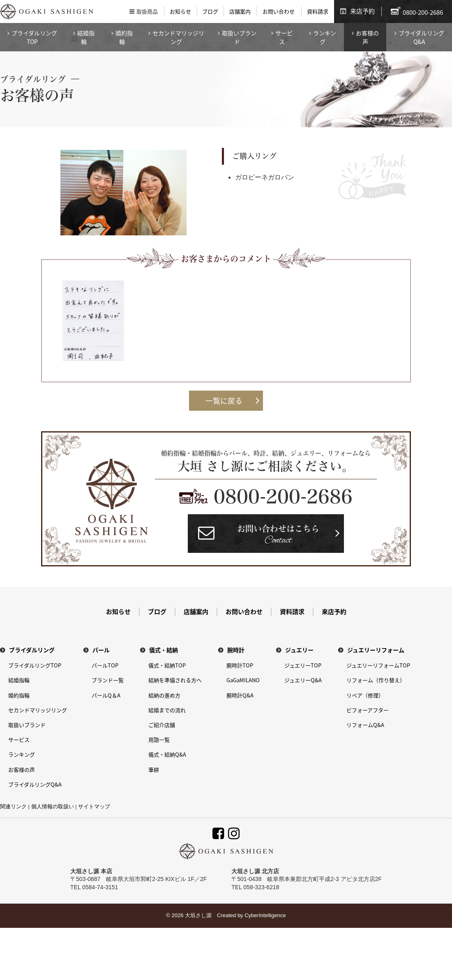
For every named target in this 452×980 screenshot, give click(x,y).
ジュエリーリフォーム (376, 650)
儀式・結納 (164, 650)
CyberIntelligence (265, 915)
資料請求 (318, 11)
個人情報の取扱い (53, 806)
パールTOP (105, 665)
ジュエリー (299, 650)
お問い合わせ (279, 11)
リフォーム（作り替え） (376, 680)
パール (101, 650)
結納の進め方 (164, 695)
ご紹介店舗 (162, 725)
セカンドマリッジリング (178, 37)
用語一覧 (159, 740)
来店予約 (362, 11)
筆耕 (154, 770)
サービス (284, 37)
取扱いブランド (239, 37)
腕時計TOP (240, 665)
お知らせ (180, 11)
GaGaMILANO (243, 680)
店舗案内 (240, 11)
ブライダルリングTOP (34, 37)
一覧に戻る (224, 401)
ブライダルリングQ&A (421, 37)
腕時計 (236, 650)
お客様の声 (367, 37)
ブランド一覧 (108, 680)
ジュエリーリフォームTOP (378, 665)
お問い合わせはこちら (278, 536)
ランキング (325, 37)
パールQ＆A (106, 695)
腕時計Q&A (240, 695)
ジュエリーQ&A (303, 680)
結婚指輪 (86, 37)
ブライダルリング (32, 650)
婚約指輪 (124, 37)
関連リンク (13, 806)
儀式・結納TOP (167, 665)
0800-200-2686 (283, 497)
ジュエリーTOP (303, 665)
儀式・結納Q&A (167, 754)
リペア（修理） (365, 695)
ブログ (210, 11)
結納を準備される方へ (175, 680)
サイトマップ (94, 806)
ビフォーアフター (368, 710)
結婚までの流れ (167, 710)
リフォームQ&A (365, 725)
